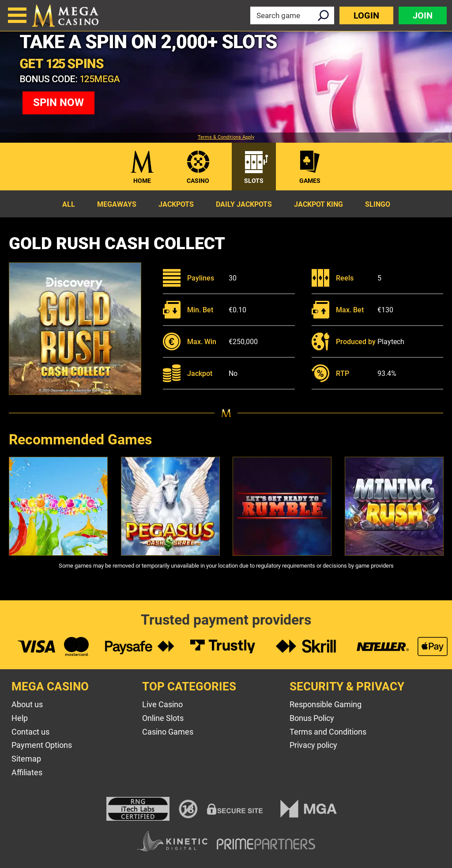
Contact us (30, 732)
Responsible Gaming (326, 704)
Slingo (378, 204)
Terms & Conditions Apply (226, 137)
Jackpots (176, 204)
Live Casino (162, 704)
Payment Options (42, 745)
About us (27, 704)
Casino (198, 181)
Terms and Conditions (328, 732)
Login (366, 15)
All (69, 204)
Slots (254, 181)
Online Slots (163, 718)
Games (310, 181)
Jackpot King (318, 204)
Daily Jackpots (244, 204)
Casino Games (168, 732)
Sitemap (26, 759)
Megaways (117, 204)
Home (142, 181)
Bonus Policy (312, 718)
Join (423, 15)
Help (20, 718)
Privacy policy (313, 745)
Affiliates (27, 772)
